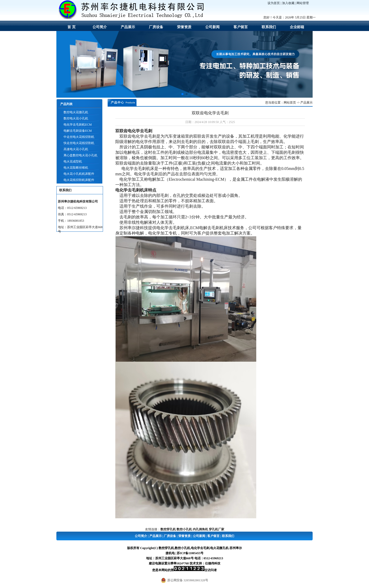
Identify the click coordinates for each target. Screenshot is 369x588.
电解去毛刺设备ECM (78, 131)
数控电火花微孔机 (76, 112)
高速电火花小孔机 (76, 149)
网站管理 (303, 3)
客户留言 (241, 27)
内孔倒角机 (200, 529)
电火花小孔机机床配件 (79, 174)
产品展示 (128, 27)
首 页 (71, 27)
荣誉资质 (184, 27)
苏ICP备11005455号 (190, 553)
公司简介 (100, 27)
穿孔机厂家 (217, 529)
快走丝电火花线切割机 (79, 143)
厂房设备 (156, 27)
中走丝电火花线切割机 (79, 137)
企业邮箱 (297, 27)
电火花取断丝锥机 (76, 168)
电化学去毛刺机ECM (78, 125)
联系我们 (269, 27)
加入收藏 (288, 3)
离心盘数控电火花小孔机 (80, 155)
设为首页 (274, 3)
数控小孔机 (184, 529)
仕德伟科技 (213, 563)
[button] (182, 94)
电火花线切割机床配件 (79, 180)
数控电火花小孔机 (76, 118)
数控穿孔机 (168, 529)
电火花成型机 (73, 161)
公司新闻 (212, 27)
